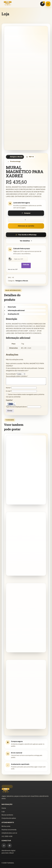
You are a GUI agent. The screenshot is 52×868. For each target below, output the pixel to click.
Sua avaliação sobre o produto (17, 376)
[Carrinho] (42, 4)
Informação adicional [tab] (16, 310)
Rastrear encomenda (9, 830)
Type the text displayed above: (16, 407)
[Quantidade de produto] (26, 220)
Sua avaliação (11, 374)
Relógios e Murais (22, 281)
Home (4, 808)
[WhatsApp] (4, 846)
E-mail (9, 391)
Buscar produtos (7, 815)
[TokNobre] (8, 3)
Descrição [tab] (12, 307)
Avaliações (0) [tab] (13, 314)
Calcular (26, 265)
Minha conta (6, 826)
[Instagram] (10, 846)
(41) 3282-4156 (7, 836)
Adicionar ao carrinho (26, 226)
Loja (3, 811)
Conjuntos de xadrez (9, 818)
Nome (9, 388)
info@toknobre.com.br (9, 833)
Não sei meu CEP (13, 269)
